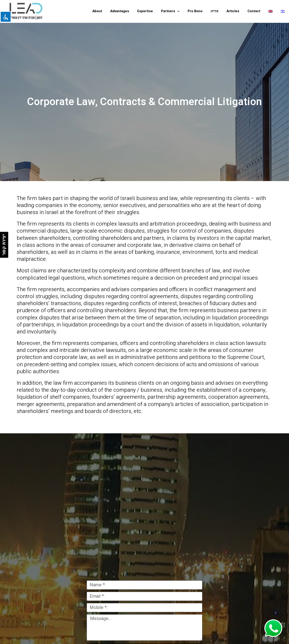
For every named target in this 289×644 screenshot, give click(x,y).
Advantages (120, 11)
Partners (170, 11)
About (97, 11)
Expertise (145, 11)
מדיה (214, 11)
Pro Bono (195, 11)
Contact (254, 11)
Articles (233, 11)
